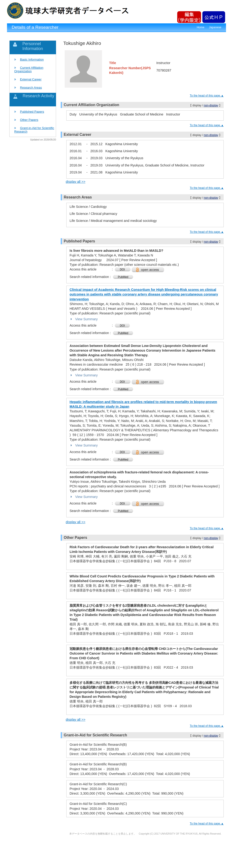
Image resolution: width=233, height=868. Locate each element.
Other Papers (29, 120)
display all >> (76, 182)
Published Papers (32, 112)
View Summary (84, 319)
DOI (123, 270)
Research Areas (31, 88)
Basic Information (32, 59)
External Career (31, 79)
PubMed (123, 277)
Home (201, 27)
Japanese (215, 27)
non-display (211, 105)
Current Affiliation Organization (29, 69)
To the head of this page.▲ (207, 96)
